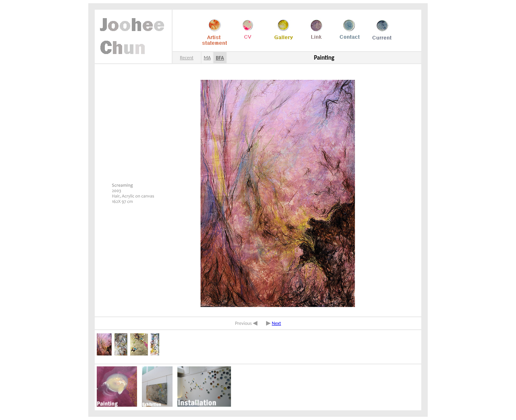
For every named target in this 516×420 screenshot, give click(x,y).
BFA (220, 58)
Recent (187, 58)
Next (276, 323)
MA (207, 58)
